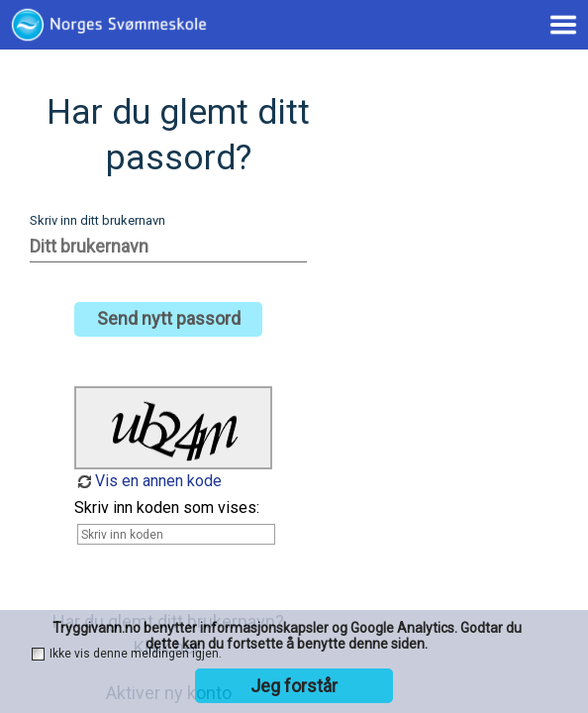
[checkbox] (38, 654)
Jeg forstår (294, 686)
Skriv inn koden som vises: (167, 508)
